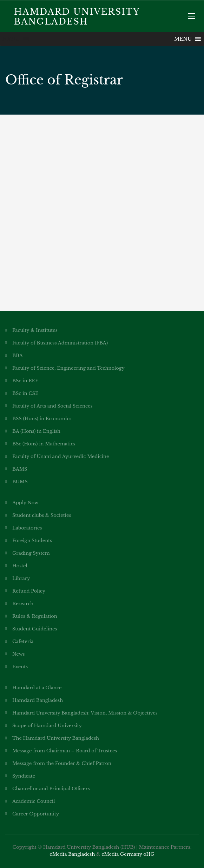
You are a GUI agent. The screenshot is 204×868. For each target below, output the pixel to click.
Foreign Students (32, 541)
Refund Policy (29, 591)
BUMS (20, 482)
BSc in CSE (25, 393)
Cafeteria (23, 641)
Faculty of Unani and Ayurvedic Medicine (61, 456)
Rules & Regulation (35, 616)
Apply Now (25, 503)
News (19, 654)
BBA (18, 356)
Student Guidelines (35, 629)
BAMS (20, 469)
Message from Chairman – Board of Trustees (65, 751)
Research (23, 604)
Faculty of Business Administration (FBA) (60, 343)
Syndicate (24, 776)
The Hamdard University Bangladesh (56, 738)
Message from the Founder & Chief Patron (62, 763)
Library (21, 578)
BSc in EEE (25, 381)
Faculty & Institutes (35, 330)
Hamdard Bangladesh (38, 700)
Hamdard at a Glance (37, 688)
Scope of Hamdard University (47, 726)
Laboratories (27, 528)
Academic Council (34, 801)
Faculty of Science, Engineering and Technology (68, 368)
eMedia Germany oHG (128, 854)
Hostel (20, 566)
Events (20, 667)
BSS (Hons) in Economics (42, 419)
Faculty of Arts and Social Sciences (52, 406)
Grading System (31, 553)
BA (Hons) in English (36, 431)
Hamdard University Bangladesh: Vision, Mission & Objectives (85, 713)
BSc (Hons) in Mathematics (44, 444)
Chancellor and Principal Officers (51, 789)
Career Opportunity (36, 814)
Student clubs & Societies (42, 515)
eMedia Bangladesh (72, 854)
